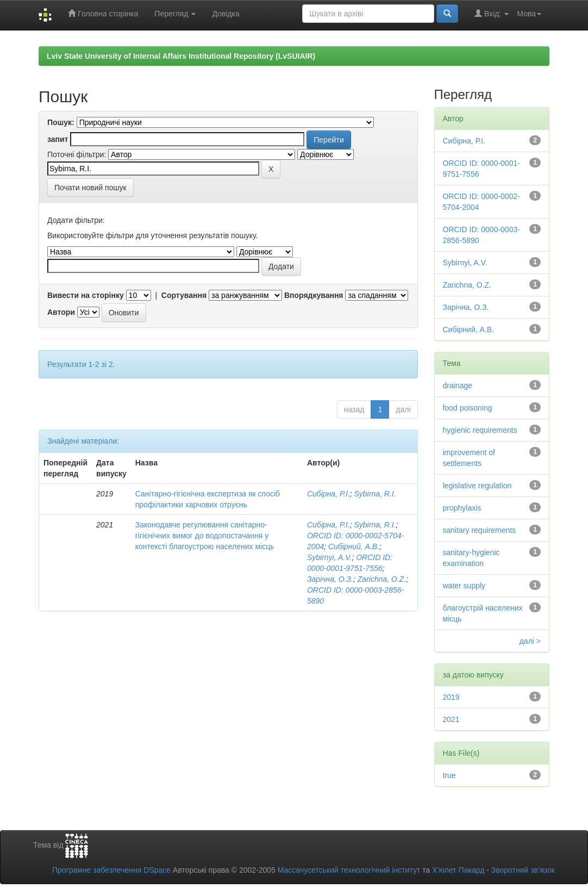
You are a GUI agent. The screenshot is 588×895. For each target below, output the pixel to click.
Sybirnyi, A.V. (329, 557)
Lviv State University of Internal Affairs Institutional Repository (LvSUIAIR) (181, 56)
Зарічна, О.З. (330, 579)
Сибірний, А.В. (354, 546)
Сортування (184, 295)
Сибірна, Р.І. (329, 494)
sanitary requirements (480, 530)
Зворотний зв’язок (523, 870)
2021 (451, 719)
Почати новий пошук (90, 188)
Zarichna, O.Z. (382, 579)
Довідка (226, 14)
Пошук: (61, 122)
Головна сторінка (103, 13)
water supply (464, 586)
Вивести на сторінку (86, 295)
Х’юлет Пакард (458, 870)
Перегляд (175, 14)
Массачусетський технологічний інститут (349, 870)
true (449, 775)
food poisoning (468, 408)
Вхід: (492, 13)
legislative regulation (477, 486)
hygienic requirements (480, 430)
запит (58, 139)
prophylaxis (462, 508)
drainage (458, 386)
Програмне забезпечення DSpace (111, 870)
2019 (451, 697)
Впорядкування (314, 295)
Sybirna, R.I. (375, 494)
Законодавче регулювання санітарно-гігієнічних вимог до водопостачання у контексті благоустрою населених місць (205, 536)
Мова (529, 14)
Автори (61, 312)
